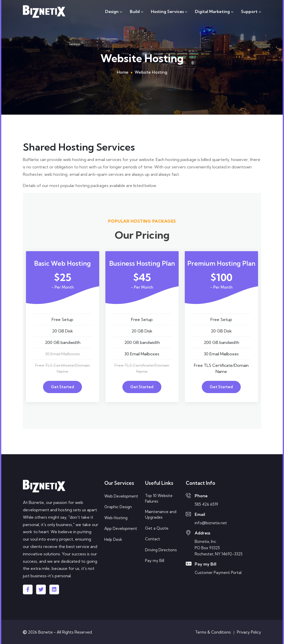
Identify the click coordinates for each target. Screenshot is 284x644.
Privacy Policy (249, 632)
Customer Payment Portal (218, 573)
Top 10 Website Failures (159, 499)
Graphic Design (118, 507)
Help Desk (113, 539)
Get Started (62, 387)
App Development (121, 528)
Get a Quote (157, 528)
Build (137, 11)
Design (114, 11)
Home (123, 72)
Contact (153, 539)
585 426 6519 (206, 504)
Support (251, 11)
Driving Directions (161, 550)
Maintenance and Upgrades (161, 515)
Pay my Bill (155, 561)
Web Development (121, 496)
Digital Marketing (214, 11)
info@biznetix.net (211, 523)
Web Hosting (116, 518)
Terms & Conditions (213, 632)
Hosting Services (169, 11)
